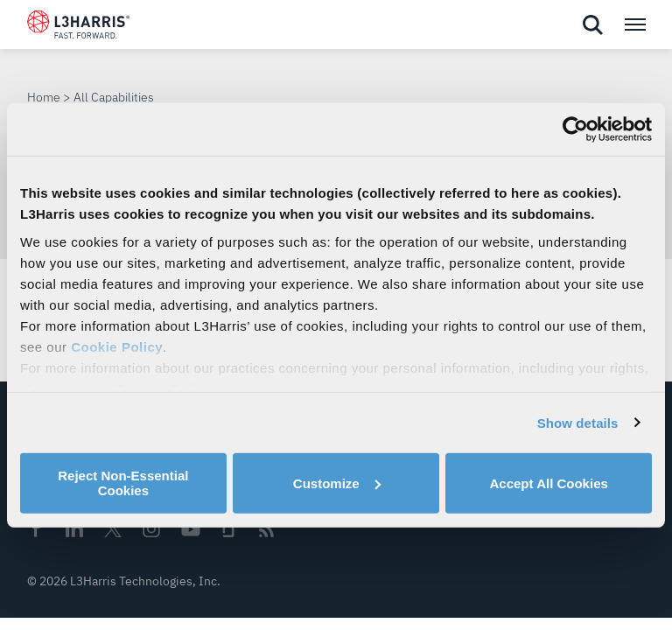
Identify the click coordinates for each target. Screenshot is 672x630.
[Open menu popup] (634, 24)
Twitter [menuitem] (113, 528)
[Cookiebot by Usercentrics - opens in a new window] (575, 129)
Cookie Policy (117, 346)
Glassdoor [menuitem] (228, 529)
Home (44, 97)
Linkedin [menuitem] (74, 528)
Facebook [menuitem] (36, 528)
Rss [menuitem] (266, 530)
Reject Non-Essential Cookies (123, 483)
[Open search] (592, 25)
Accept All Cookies (549, 483)
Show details (578, 422)
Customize (337, 483)
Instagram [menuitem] (151, 528)
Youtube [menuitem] (190, 530)
